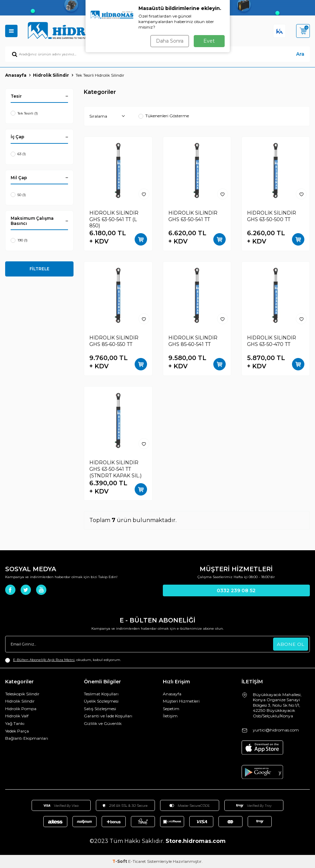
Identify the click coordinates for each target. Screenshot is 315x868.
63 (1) (18, 154)
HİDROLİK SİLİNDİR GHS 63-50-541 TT (193, 216)
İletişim (170, 716)
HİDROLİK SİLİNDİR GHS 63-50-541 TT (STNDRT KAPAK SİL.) (115, 469)
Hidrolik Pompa (21, 709)
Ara (300, 54)
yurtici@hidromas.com (276, 730)
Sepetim (171, 709)
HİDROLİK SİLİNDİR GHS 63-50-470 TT (272, 341)
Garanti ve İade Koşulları (108, 716)
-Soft (120, 861)
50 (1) (18, 195)
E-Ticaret (137, 861)
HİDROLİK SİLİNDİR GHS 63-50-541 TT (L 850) (114, 219)
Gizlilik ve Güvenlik (103, 723)
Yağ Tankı (15, 723)
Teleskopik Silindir (22, 694)
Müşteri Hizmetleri (181, 701)
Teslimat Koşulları (101, 694)
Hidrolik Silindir (51, 75)
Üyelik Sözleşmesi (101, 701)
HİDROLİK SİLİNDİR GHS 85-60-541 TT (193, 341)
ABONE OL (291, 644)
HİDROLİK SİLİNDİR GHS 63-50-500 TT (272, 216)
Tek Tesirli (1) (24, 113)
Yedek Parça (17, 731)
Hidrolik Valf (17, 716)
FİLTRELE (40, 269)
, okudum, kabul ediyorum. (63, 660)
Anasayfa (16, 75)
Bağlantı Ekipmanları (27, 738)
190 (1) (19, 240)
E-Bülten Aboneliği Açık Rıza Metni (44, 660)
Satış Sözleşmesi (100, 709)
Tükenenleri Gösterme (164, 116)
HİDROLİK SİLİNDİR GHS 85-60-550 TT (114, 341)
